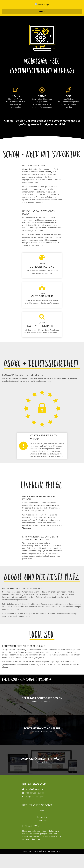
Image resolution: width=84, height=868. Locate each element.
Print (51, 715)
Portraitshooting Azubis (42, 742)
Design (34, 715)
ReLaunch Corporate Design (42, 712)
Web (37, 776)
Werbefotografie (47, 745)
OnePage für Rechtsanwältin (42, 772)
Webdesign (44, 776)
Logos (46, 715)
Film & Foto (36, 745)
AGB (42, 824)
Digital (40, 715)
